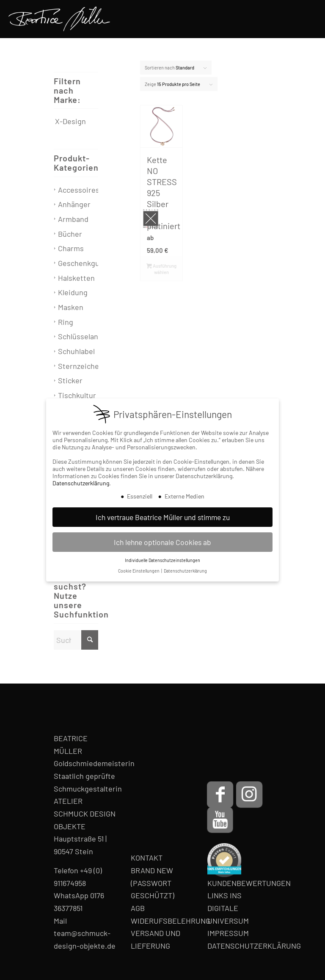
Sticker (70, 380)
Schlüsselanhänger (90, 336)
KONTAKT (147, 858)
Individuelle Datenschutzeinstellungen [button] (162, 560)
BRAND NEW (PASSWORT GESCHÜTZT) (153, 883)
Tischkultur (77, 395)
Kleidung (73, 292)
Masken (71, 307)
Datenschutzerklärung (81, 483)
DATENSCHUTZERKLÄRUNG (254, 946)
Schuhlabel (76, 351)
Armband (73, 219)
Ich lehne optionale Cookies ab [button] (162, 542)
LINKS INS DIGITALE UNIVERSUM (228, 908)
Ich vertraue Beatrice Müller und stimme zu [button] (163, 517)
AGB (138, 908)
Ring (66, 322)
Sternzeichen (81, 366)
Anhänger (74, 204)
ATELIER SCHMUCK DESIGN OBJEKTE (85, 813)
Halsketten (76, 278)
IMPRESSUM (228, 933)
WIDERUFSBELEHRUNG (171, 921)
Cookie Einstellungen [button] (139, 571)
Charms (71, 248)
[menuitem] (307, 19)
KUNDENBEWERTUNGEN (249, 883)
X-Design (70, 121)
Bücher (70, 234)
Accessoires (79, 190)
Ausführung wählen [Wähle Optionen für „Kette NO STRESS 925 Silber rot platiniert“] (161, 269)
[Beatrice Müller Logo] (59, 19)
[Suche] (76, 640)
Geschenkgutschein (91, 263)
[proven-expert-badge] (224, 860)
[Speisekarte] (307, 19)
